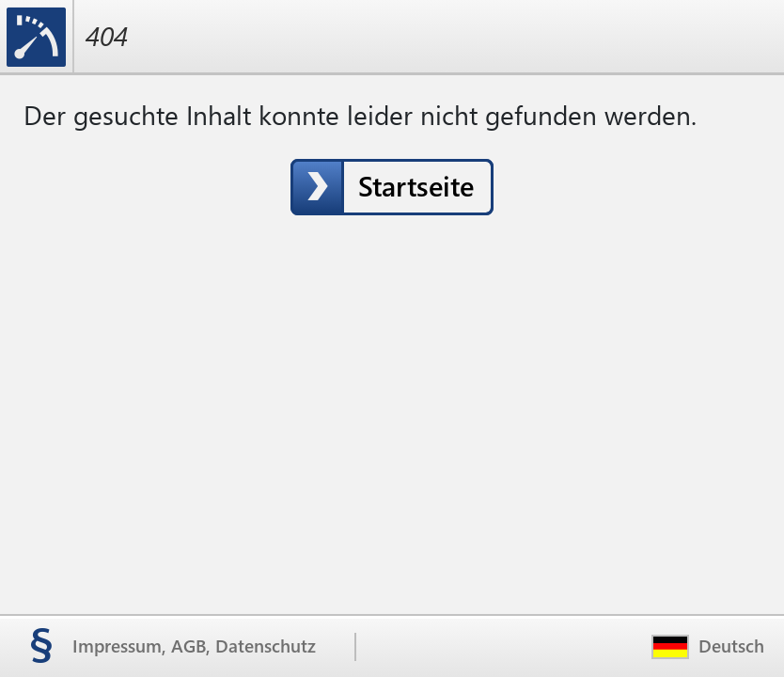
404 (107, 36)
